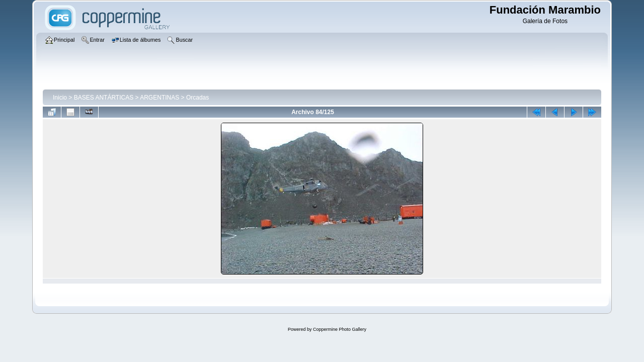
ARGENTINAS (159, 98)
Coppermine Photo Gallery (340, 329)
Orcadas (197, 98)
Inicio (60, 98)
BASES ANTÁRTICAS (104, 98)
